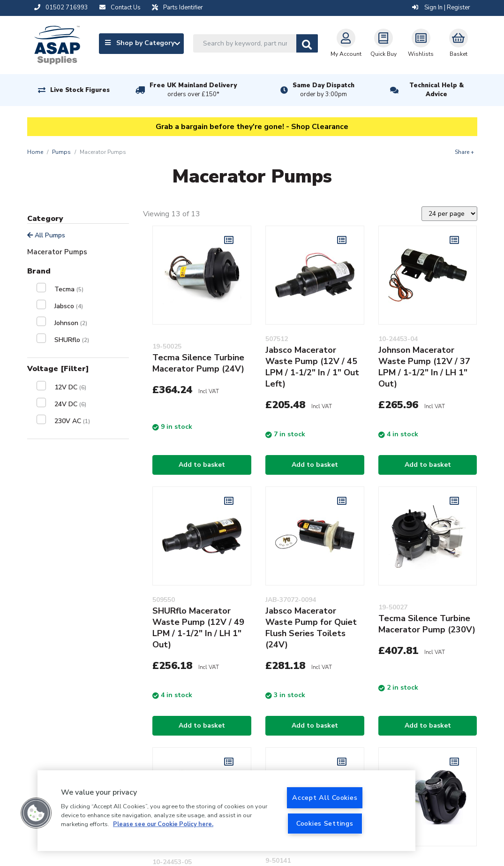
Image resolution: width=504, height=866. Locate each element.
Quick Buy (384, 43)
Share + (464, 152)
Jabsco (69, 306)
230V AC (72, 421)
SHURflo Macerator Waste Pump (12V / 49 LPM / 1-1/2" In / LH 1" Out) (198, 628)
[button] (36, 813)
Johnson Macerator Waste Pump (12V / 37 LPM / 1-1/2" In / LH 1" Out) (424, 367)
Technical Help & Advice (436, 90)
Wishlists (421, 43)
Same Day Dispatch (323, 90)
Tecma (69, 289)
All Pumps (46, 235)
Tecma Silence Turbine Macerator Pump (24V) (198, 363)
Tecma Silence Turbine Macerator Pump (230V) (427, 624)
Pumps (61, 152)
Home (35, 152)
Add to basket (202, 465)
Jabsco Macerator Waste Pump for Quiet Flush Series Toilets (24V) (311, 628)
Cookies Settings (325, 823)
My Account (346, 43)
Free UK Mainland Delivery (193, 90)
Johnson (71, 323)
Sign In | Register (441, 8)
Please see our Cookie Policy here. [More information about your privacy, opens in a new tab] (163, 824)
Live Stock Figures (80, 90)
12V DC (70, 387)
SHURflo (72, 340)
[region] (226, 811)
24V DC (70, 404)
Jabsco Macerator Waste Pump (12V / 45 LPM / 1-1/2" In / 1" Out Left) (312, 367)
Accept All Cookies (325, 798)
